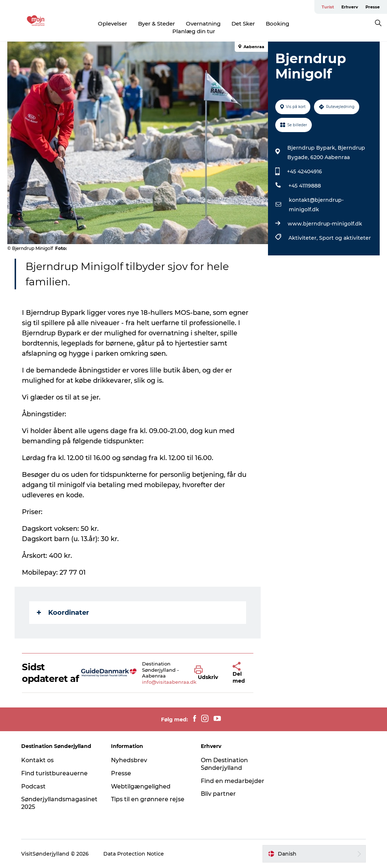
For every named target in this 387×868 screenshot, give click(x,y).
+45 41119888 (305, 186)
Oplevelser (112, 24)
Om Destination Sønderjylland (224, 764)
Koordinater (63, 613)
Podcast (33, 786)
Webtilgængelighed (141, 786)
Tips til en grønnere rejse (148, 799)
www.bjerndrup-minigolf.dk (325, 224)
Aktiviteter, (304, 238)
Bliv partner (218, 794)
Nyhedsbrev (129, 760)
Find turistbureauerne (54, 773)
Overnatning (203, 24)
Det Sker (243, 24)
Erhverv (350, 7)
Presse (373, 7)
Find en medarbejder (233, 781)
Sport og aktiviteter (345, 238)
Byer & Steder (156, 24)
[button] (208, 673)
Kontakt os (37, 760)
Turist (328, 7)
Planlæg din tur (194, 31)
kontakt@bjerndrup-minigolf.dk (316, 205)
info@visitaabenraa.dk (169, 682)
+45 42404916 (304, 171)
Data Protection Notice (134, 854)
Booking (277, 24)
